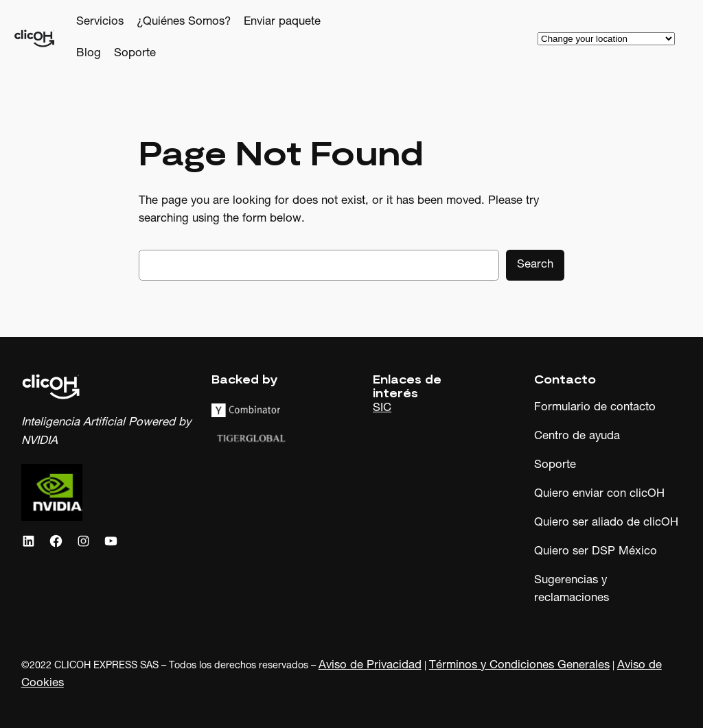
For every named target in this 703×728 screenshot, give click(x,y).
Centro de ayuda (577, 437)
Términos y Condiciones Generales (519, 666)
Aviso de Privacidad (370, 666)
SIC (382, 409)
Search (535, 265)
